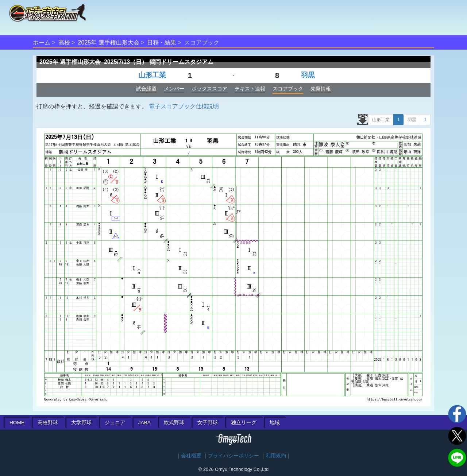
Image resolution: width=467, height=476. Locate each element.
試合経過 (146, 89)
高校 (64, 42)
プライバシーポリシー (233, 456)
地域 (275, 423)
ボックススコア (209, 89)
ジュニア (115, 423)
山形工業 (152, 75)
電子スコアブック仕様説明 (184, 106)
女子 (208, 423)
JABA (144, 423)
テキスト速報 (250, 89)
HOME (17, 423)
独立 (244, 423)
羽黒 (308, 75)
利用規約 (276, 456)
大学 (81, 423)
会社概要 (191, 456)
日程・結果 (162, 42)
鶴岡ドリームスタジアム (181, 62)
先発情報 (321, 89)
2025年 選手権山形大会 (109, 42)
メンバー (174, 89)
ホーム (42, 42)
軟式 (174, 423)
